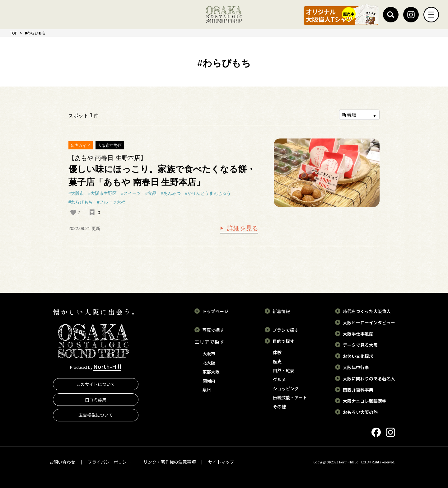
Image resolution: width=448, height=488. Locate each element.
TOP (14, 33)
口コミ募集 (96, 400)
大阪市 (209, 354)
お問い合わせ (62, 462)
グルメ (279, 379)
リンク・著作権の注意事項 (170, 462)
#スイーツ (131, 193)
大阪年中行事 (356, 367)
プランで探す (286, 330)
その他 (279, 406)
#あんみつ (171, 193)
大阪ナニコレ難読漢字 (365, 401)
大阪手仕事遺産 (358, 334)
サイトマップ (221, 462)
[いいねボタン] (73, 213)
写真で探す (213, 330)
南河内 (209, 381)
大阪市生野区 (110, 145)
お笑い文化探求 (358, 356)
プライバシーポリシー (110, 462)
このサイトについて (96, 384)
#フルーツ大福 (111, 202)
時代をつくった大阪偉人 (367, 311)
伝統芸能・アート (290, 397)
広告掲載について (96, 415)
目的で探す (283, 341)
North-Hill (107, 366)
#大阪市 (76, 193)
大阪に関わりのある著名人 (369, 378)
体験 (277, 352)
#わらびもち (81, 202)
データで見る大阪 (360, 345)
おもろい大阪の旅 (360, 412)
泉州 (207, 390)
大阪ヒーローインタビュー (369, 322)
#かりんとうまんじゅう (208, 193)
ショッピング (286, 388)
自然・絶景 (284, 370)
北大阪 (209, 363)
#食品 (151, 193)
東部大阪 (211, 372)
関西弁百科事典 (358, 390)
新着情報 (281, 311)
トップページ (215, 311)
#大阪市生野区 (103, 193)
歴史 (277, 361)
